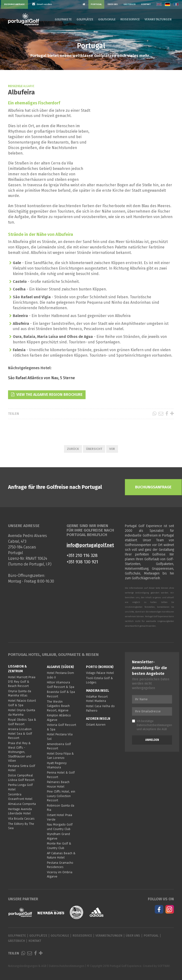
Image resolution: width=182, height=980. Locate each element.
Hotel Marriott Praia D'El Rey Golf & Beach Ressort (22, 681)
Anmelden (152, 740)
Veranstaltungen (158, 19)
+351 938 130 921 (82, 562)
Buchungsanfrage (14, 4)
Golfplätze (85, 19)
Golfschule (107, 19)
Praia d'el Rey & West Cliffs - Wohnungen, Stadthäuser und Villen (20, 752)
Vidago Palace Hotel (100, 673)
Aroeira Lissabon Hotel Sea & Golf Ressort (20, 733)
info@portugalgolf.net (90, 545)
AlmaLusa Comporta (22, 804)
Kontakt (146, 4)
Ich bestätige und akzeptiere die (152, 725)
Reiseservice (130, 19)
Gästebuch (130, 4)
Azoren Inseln (98, 719)
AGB (164, 729)
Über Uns (113, 4)
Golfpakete (63, 19)
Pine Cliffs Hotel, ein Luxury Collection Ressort (61, 796)
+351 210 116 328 (82, 555)
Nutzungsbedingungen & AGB (27, 966)
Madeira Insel (98, 691)
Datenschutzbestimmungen (154, 725)
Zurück (73, 449)
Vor (112, 449)
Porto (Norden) (100, 667)
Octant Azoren (96, 725)
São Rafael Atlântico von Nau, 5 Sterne (41, 378)
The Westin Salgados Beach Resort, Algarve (58, 706)
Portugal (96, 4)
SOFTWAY (164, 966)
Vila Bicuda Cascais (21, 819)
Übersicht (94, 449)
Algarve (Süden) (60, 667)
